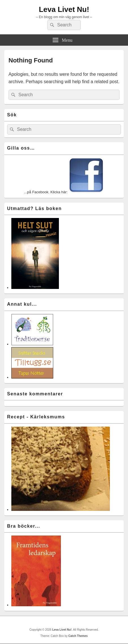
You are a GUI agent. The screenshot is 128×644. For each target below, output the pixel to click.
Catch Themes (78, 636)
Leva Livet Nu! (64, 9)
